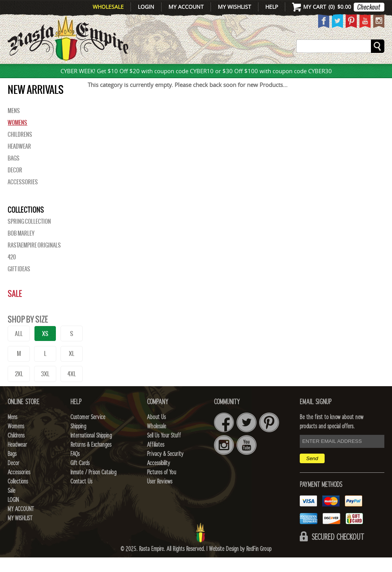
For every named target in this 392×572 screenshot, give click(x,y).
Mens (73, 72)
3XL (45, 388)
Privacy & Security (165, 469)
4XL (72, 388)
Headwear (19, 161)
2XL (19, 388)
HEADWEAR (190, 72)
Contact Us (81, 496)
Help (272, 7)
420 (12, 272)
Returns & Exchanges (91, 459)
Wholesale (108, 7)
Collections (349, 72)
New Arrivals (28, 72)
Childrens (20, 149)
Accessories (295, 72)
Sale (15, 308)
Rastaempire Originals (34, 260)
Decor (254, 72)
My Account (186, 7)
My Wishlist (234, 7)
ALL (19, 348)
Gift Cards (80, 478)
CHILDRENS (144, 72)
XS (45, 348)
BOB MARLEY (21, 248)
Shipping (78, 441)
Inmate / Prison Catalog (93, 487)
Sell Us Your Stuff (164, 450)
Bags (227, 72)
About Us (156, 432)
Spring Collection (29, 236)
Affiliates (156, 459)
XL (72, 368)
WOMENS (104, 72)
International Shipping (91, 450)
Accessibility (158, 478)
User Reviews (160, 496)
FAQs (75, 469)
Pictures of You (162, 487)
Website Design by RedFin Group (240, 564)
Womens (17, 137)
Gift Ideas (19, 284)
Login (146, 7)
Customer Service (88, 432)
